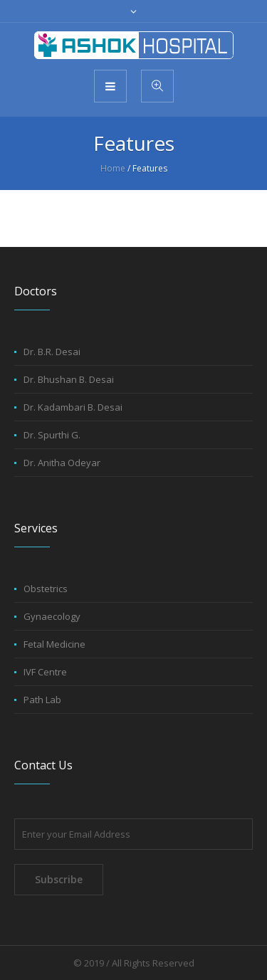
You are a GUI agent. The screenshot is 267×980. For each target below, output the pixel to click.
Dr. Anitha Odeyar (62, 463)
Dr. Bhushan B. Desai (69, 379)
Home (113, 168)
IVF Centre (45, 672)
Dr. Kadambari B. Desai (73, 407)
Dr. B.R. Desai (52, 352)
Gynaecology (52, 616)
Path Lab (42, 700)
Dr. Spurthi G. (52, 435)
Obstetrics (46, 589)
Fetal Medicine (54, 644)
